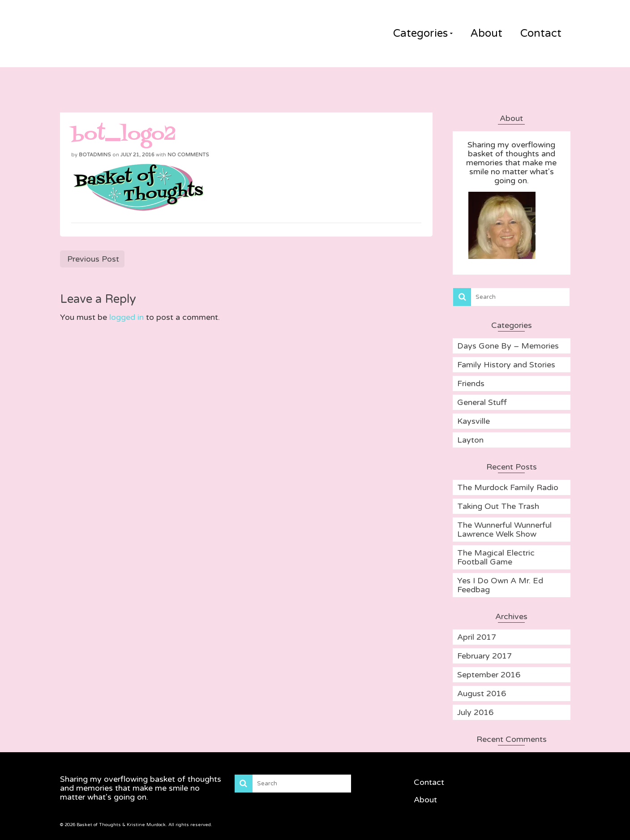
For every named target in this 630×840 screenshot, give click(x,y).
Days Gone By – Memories (508, 346)
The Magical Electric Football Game (496, 557)
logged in (126, 317)
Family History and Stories (506, 365)
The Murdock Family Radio (508, 487)
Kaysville (474, 421)
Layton (470, 440)
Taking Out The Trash (498, 506)
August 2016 (482, 694)
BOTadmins (95, 155)
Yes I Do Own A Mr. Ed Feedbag (500, 585)
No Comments (188, 155)
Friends (471, 383)
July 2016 (475, 712)
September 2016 (489, 675)
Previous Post (93, 259)
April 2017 (477, 637)
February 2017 (484, 656)
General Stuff (482, 402)
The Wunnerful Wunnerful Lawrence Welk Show (504, 530)
